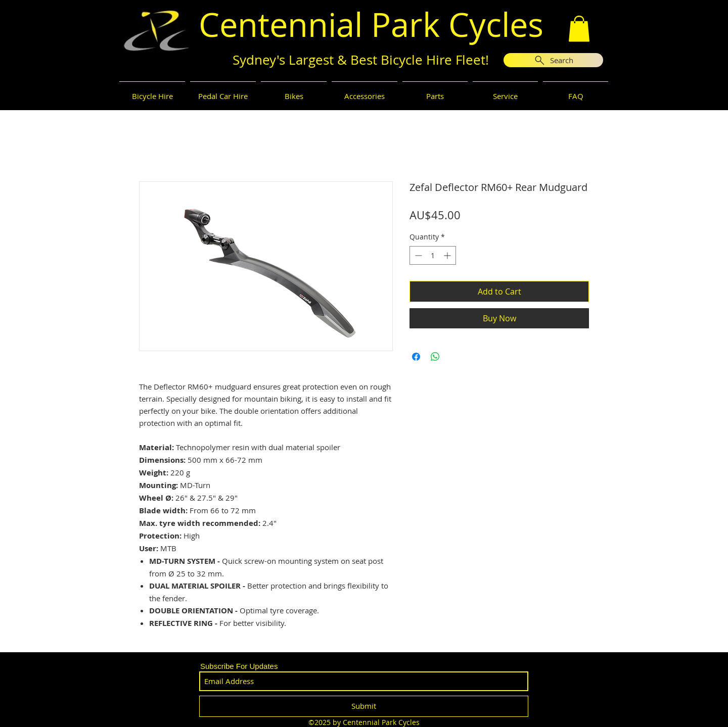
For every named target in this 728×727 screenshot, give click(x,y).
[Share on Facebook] (416, 357)
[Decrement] (417, 255)
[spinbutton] (433, 255)
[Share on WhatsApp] (435, 357)
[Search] (553, 60)
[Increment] (448, 255)
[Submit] (364, 706)
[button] (579, 29)
